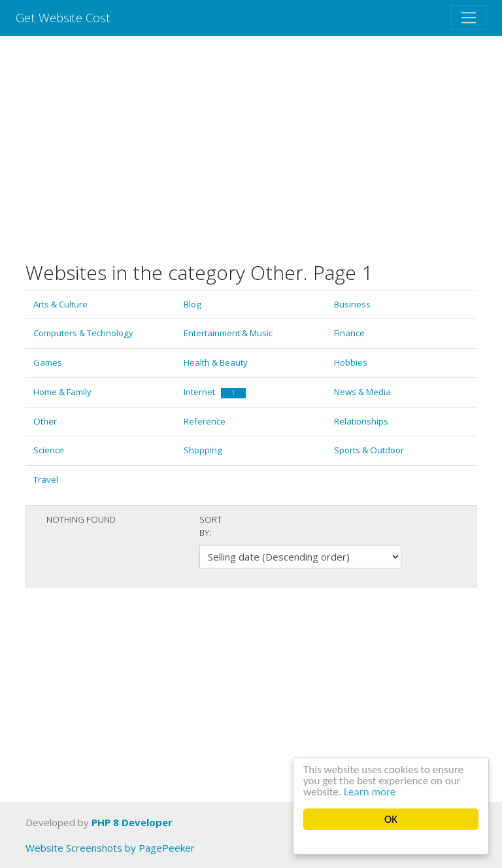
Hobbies (351, 362)
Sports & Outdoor (369, 450)
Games (48, 362)
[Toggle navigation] (469, 18)
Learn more (370, 792)
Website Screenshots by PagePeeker (110, 848)
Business (352, 304)
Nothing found (81, 519)
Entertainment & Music (228, 333)
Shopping (203, 450)
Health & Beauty (216, 362)
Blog (192, 304)
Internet (215, 392)
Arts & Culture (60, 304)
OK (391, 819)
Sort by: (210, 526)
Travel (46, 479)
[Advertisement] (251, 148)
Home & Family (62, 392)
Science (49, 450)
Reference (205, 421)
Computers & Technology (83, 333)
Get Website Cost (63, 17)
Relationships (361, 421)
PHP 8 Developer (132, 822)
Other (45, 421)
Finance (349, 333)
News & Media (362, 392)
